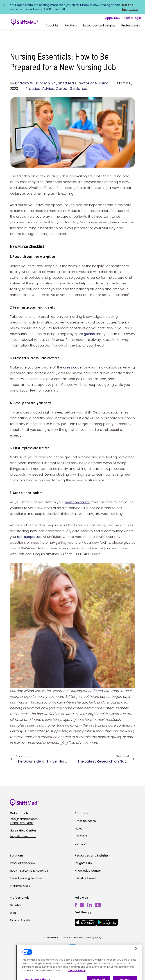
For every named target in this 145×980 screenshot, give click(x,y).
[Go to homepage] (24, 22)
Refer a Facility (20, 920)
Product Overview (23, 863)
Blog (13, 913)
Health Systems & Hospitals (29, 871)
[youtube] (98, 905)
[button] (52, 26)
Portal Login (133, 18)
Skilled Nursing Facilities (26, 878)
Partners (81, 836)
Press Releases (85, 821)
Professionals (131, 25)
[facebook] (76, 905)
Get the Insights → (130, 7)
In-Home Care (20, 886)
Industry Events (86, 878)
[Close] (136, 955)
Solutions (71, 25)
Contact (81, 844)
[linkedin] (90, 905)
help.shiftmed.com (23, 836)
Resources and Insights (99, 25)
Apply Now (113, 18)
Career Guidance (72, 89)
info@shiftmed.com (24, 819)
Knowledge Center (88, 871)
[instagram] (82, 905)
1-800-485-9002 (22, 823)
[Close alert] (4, 5)
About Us (52, 25)
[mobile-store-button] (85, 922)
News (78, 829)
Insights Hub (83, 863)
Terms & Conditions (72, 938)
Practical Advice (40, 89)
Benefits (16, 905)
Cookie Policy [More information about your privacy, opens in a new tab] (77, 977)
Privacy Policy (94, 938)
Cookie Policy (51, 938)
